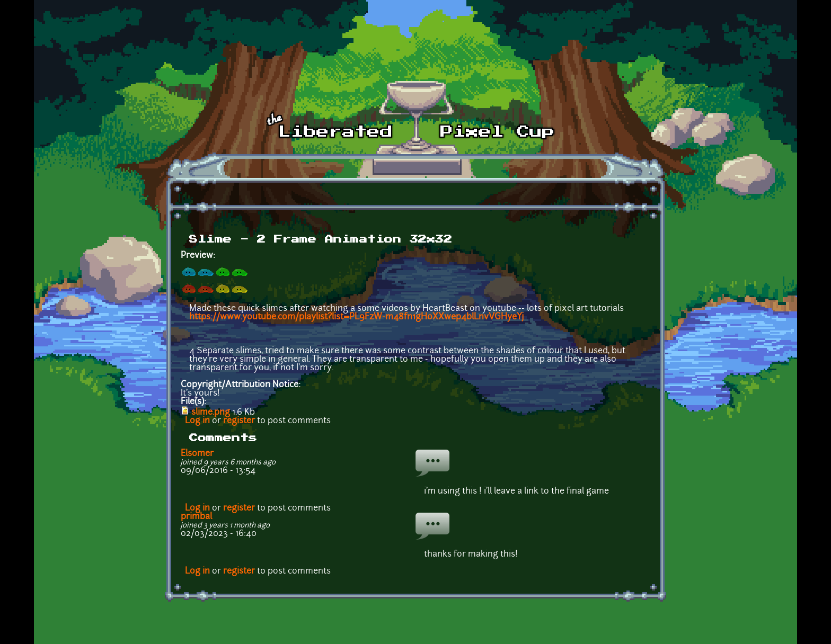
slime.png (211, 413)
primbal (196, 517)
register (239, 421)
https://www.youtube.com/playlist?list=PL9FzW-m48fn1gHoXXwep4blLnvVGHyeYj (357, 317)
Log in (197, 421)
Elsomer (197, 454)
